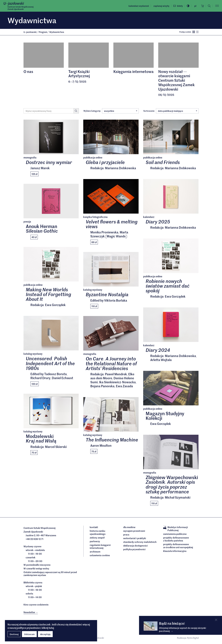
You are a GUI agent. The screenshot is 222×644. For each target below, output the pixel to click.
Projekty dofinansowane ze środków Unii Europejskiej (178, 546)
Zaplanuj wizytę (161, 6)
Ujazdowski (30, 32)
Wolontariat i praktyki (135, 538)
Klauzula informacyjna (175, 551)
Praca (126, 535)
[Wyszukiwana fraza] (49, 111)
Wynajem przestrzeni (134, 531)
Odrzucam (29, 634)
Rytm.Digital (193, 638)
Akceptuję (45, 634)
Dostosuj (14, 634)
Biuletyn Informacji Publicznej (175, 529)
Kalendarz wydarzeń (139, 6)
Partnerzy (95, 541)
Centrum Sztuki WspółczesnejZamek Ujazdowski (21, 8)
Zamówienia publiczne (175, 534)
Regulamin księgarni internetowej (100, 546)
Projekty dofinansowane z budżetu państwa (176, 539)
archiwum (95, 552)
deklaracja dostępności (135, 546)
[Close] (216, 620)
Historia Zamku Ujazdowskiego (98, 532)
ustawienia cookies (100, 555)
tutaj (51, 628)
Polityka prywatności (134, 549)
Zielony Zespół (97, 538)
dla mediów (129, 527)
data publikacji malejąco (178, 111)
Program (43, 32)
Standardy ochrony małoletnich (140, 542)
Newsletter (31, 612)
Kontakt (94, 527)
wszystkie (121, 111)
